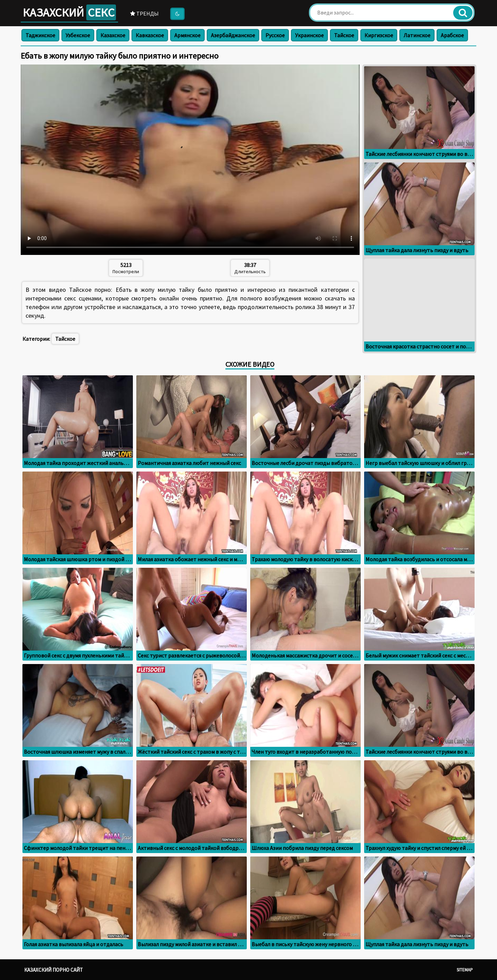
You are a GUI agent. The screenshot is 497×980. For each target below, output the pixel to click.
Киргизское (379, 35)
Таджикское (40, 35)
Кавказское (150, 35)
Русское (275, 35)
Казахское (113, 35)
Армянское (187, 35)
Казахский (69, 12)
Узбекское (78, 35)
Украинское (309, 35)
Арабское (452, 35)
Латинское (417, 35)
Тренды (144, 13)
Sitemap (465, 970)
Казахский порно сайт (53, 970)
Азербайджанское (233, 35)
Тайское (344, 35)
